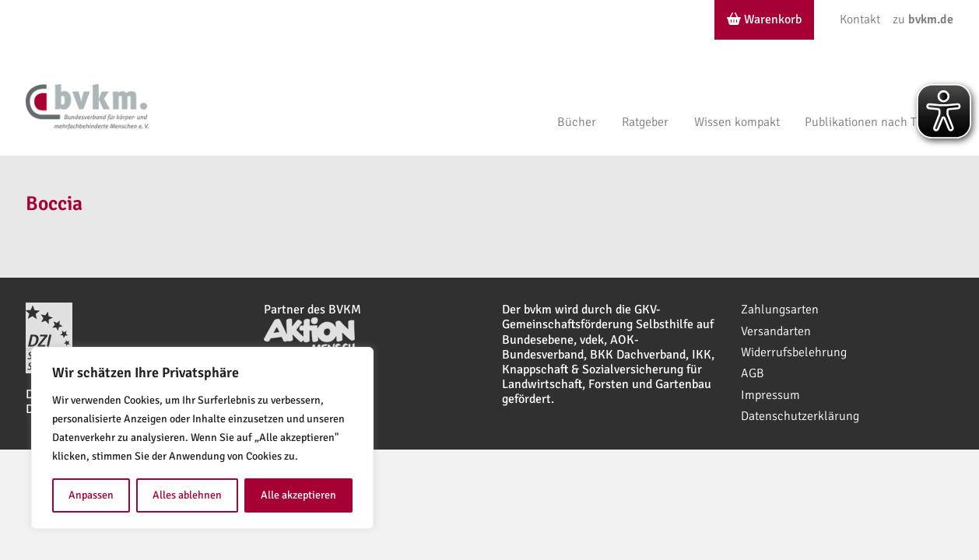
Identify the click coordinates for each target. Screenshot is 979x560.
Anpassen (91, 495)
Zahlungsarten (780, 310)
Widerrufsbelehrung (794, 352)
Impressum (770, 395)
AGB (753, 373)
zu (923, 19)
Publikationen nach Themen (879, 122)
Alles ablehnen (187, 495)
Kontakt (860, 19)
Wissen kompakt (737, 122)
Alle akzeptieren (298, 495)
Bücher (577, 122)
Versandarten (776, 331)
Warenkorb (764, 19)
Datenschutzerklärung (800, 416)
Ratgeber (645, 122)
